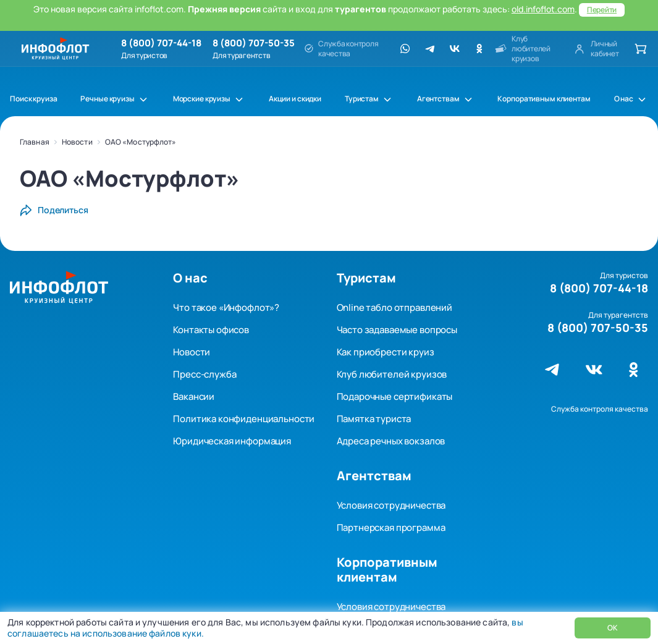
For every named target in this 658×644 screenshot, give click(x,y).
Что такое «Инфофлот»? (226, 307)
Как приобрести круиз (386, 352)
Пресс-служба (205, 374)
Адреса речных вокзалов (391, 441)
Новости (77, 142)
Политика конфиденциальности (244, 419)
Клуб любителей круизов (392, 374)
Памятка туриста (374, 419)
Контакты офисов (211, 330)
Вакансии (194, 396)
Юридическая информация (232, 441)
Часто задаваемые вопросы (397, 330)
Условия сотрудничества (391, 505)
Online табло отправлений (394, 307)
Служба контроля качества (600, 409)
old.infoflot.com (543, 9)
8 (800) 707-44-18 (161, 43)
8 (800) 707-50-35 (254, 43)
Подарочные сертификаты (395, 396)
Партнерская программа (391, 527)
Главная (35, 142)
